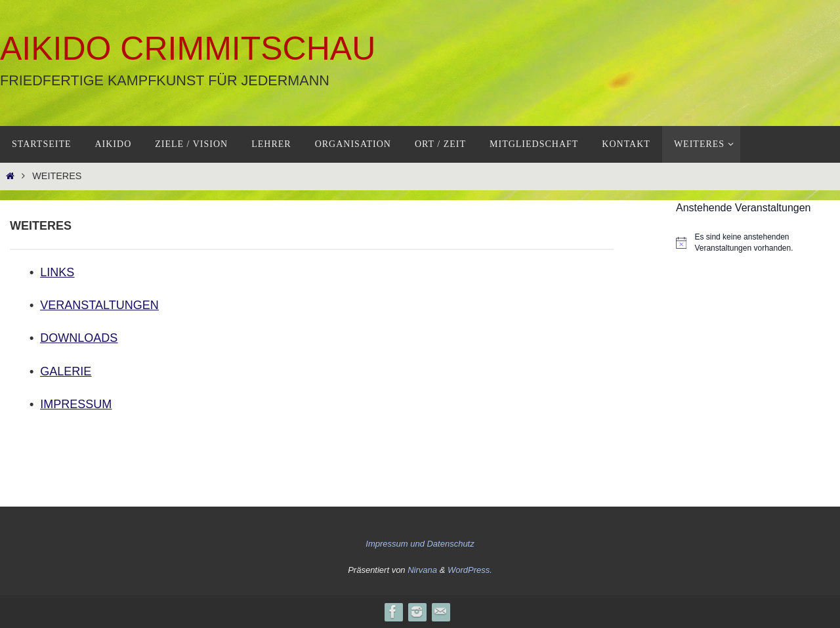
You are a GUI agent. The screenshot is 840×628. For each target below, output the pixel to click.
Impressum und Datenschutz (420, 544)
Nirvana (422, 570)
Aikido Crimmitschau (188, 49)
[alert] (758, 242)
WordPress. (470, 570)
